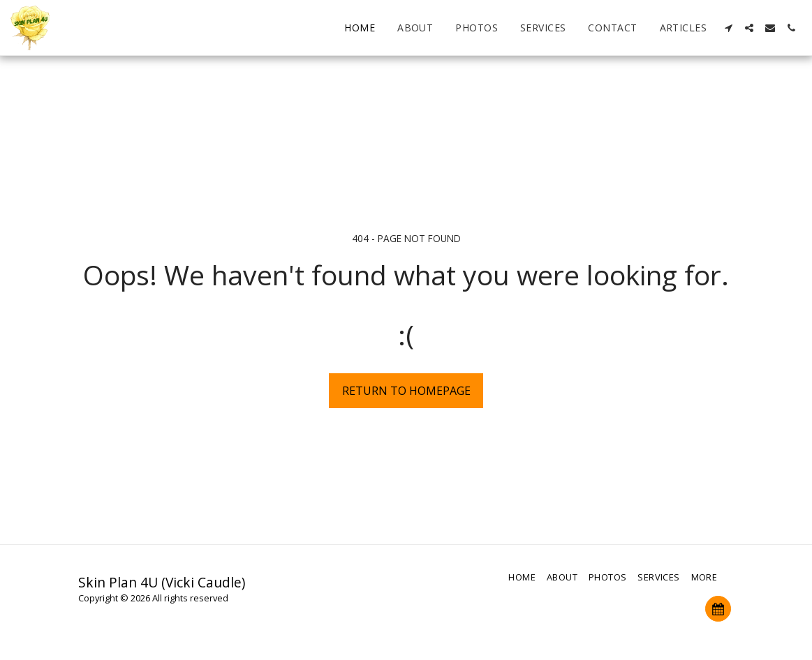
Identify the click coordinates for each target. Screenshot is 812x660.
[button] (728, 28)
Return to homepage (406, 391)
